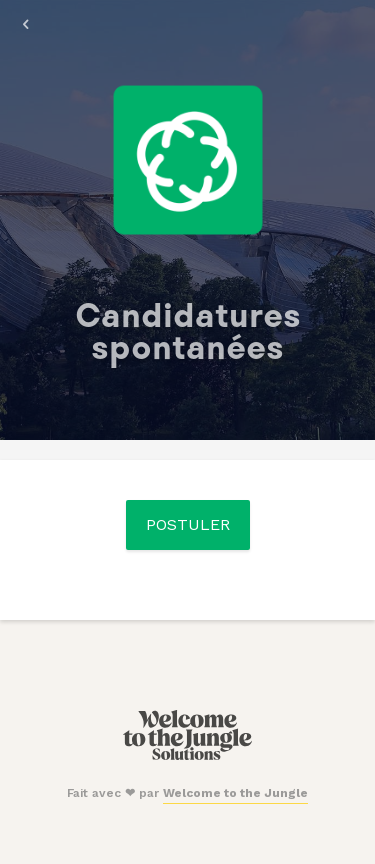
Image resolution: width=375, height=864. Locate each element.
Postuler (188, 524)
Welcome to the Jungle (235, 793)
